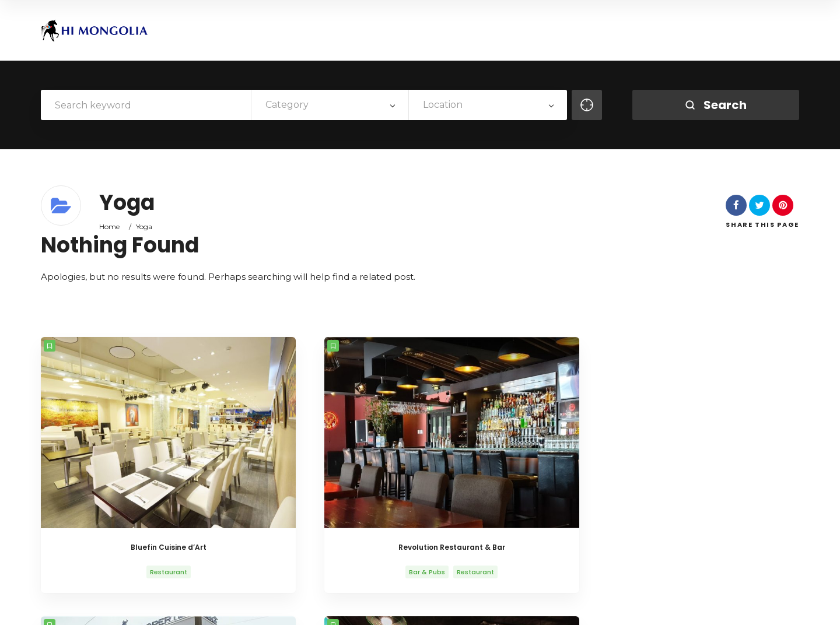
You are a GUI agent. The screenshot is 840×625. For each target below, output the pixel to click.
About (524, 606)
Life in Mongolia (617, 606)
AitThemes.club (239, 606)
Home (109, 227)
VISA (701, 606)
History (563, 606)
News (669, 606)
